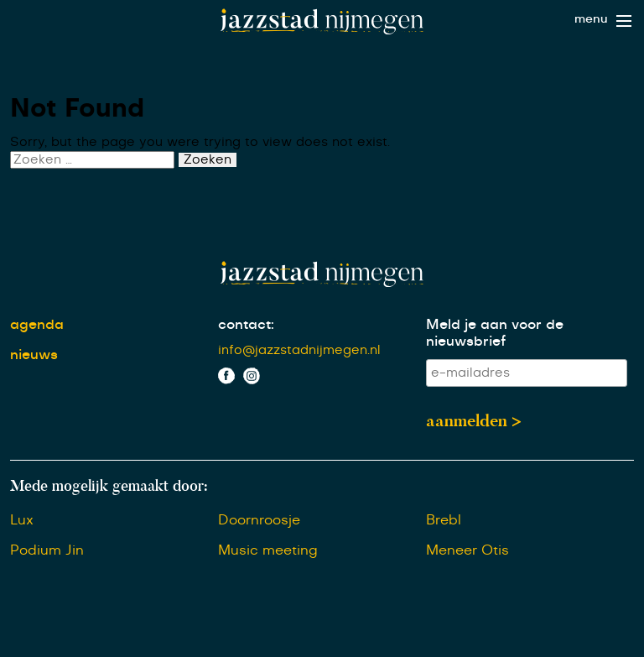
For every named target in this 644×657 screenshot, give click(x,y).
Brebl (444, 520)
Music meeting (268, 550)
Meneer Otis (467, 550)
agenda (37, 325)
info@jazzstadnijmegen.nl (299, 350)
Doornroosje (259, 520)
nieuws (34, 355)
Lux (22, 520)
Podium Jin (47, 550)
